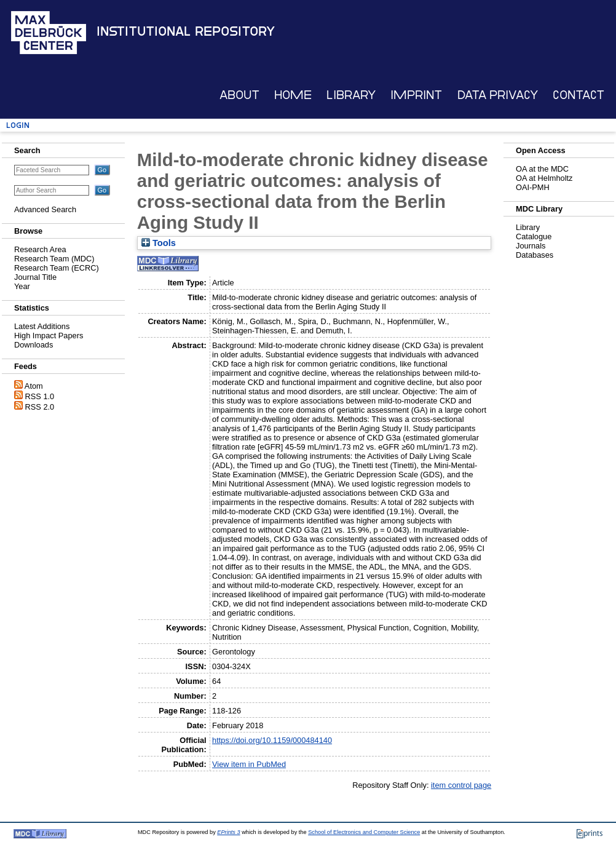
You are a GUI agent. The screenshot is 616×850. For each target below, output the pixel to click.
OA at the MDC (542, 169)
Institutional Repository (186, 31)
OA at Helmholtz (544, 178)
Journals (531, 246)
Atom (34, 386)
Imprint (416, 95)
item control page (461, 785)
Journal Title (35, 277)
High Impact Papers (49, 336)
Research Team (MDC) (54, 259)
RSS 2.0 (40, 407)
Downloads (34, 345)
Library (351, 95)
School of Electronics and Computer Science (364, 832)
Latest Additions (42, 326)
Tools (159, 243)
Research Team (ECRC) (57, 268)
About (239, 95)
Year (22, 286)
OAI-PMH (533, 187)
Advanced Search (45, 209)
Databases (535, 255)
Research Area (40, 249)
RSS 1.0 (40, 396)
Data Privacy (498, 95)
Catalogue (534, 236)
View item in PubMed (249, 764)
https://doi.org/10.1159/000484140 (272, 740)
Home (293, 95)
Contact (578, 95)
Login (18, 125)
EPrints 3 (228, 832)
